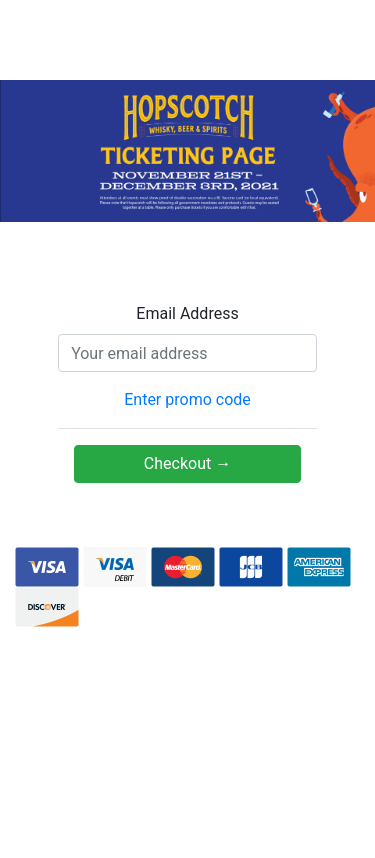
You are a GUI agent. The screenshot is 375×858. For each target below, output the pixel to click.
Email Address (187, 313)
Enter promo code (187, 399)
